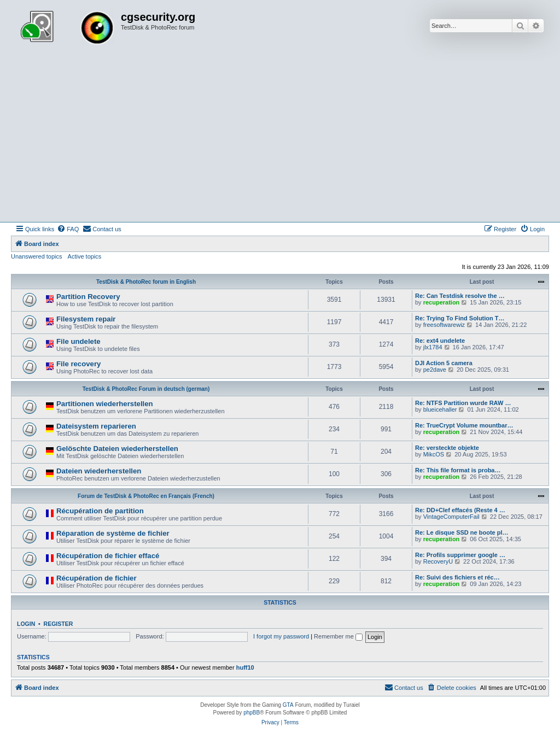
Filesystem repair (86, 319)
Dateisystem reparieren (96, 426)
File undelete (78, 341)
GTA (288, 705)
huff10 (245, 667)
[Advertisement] (280, 140)
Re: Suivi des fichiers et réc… (457, 577)
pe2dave (435, 370)
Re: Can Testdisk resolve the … (460, 296)
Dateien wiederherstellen (99, 471)
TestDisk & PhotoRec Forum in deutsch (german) (146, 389)
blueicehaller (440, 409)
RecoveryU (438, 561)
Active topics (85, 256)
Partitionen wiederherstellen (105, 404)
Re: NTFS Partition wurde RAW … (463, 403)
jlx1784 (433, 347)
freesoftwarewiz (444, 325)
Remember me (338, 636)
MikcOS (434, 454)
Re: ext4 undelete (440, 341)
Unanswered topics (37, 256)
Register (59, 624)
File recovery (78, 364)
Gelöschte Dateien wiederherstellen (117, 449)
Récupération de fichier (97, 578)
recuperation (442, 302)
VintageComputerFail (451, 517)
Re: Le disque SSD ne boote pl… (462, 532)
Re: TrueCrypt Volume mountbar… (464, 425)
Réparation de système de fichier (113, 533)
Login (26, 624)
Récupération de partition (100, 511)
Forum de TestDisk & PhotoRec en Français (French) (146, 496)
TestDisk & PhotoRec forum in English (146, 282)
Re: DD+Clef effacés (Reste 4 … (460, 510)
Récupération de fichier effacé (108, 556)
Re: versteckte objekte (447, 448)
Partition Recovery (88, 297)
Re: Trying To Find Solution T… (460, 318)
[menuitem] (68, 229)
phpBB (252, 713)
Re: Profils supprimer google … (460, 555)
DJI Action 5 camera (444, 363)
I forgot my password (281, 636)
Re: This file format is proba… (458, 470)
